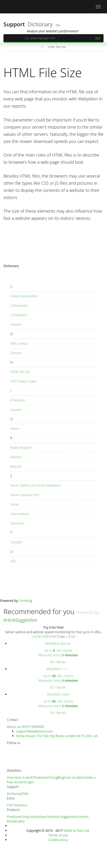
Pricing (52, 777)
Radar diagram (21, 448)
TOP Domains (17, 805)
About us (14, 727)
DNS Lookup (19, 343)
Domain (16, 353)
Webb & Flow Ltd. (77, 830)
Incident (16, 410)
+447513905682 (32, 727)
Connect (16, 324)
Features (41, 777)
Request (16, 466)
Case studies (73, 777)
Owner (15, 429)
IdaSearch (42, 817)
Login (30, 782)
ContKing (25, 601)
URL (13, 561)
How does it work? (21, 777)
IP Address (18, 400)
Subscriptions (20, 514)
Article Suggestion (63, 817)
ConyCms (28, 817)
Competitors (19, 315)
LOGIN (70, 637)
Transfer (16, 542)
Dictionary (40, 24)
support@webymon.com (35, 731)
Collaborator (19, 306)
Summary (17, 523)
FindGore (14, 817)
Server (15, 504)
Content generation (24, 296)
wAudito (18, 821)
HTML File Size (56, 47)
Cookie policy (58, 840)
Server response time (25, 495)
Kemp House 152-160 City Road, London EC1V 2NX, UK (57, 736)
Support (15, 24)
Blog (61, 777)
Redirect (16, 457)
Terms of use (58, 835)
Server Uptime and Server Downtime (36, 485)
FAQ (25, 794)
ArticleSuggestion (20, 620)
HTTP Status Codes (23, 381)
